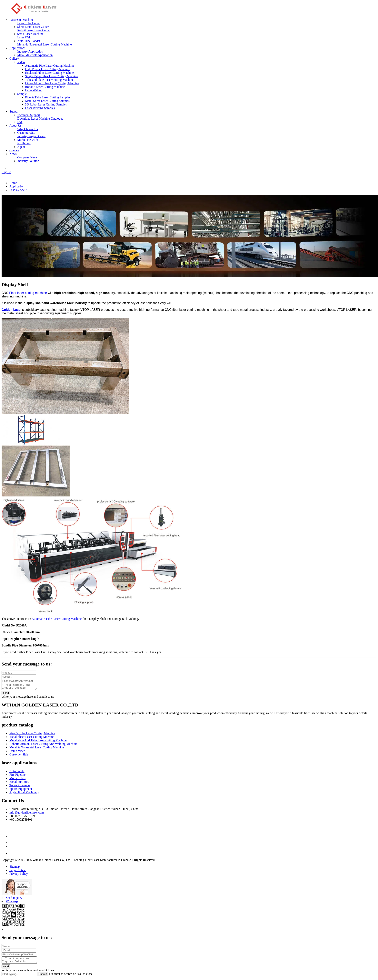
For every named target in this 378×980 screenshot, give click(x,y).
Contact (14, 150)
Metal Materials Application (35, 55)
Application (17, 186)
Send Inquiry (14, 899)
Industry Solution (28, 161)
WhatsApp (13, 902)
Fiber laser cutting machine (28, 293)
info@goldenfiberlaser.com (27, 814)
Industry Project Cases (31, 136)
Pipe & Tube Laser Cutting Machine (32, 734)
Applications (17, 48)
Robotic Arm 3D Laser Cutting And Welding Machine (43, 745)
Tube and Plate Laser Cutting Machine (49, 80)
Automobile (17, 772)
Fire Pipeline (17, 776)
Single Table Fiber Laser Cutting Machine (51, 76)
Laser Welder (33, 90)
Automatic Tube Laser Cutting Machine (56, 619)
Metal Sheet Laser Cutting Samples (47, 101)
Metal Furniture (19, 783)
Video (21, 62)
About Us (15, 126)
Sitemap (15, 868)
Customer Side (19, 756)
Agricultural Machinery (24, 793)
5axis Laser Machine (30, 34)
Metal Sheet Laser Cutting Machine (32, 738)
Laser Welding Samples (40, 108)
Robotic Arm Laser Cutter (34, 30)
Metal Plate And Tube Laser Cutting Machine (38, 741)
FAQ (20, 122)
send (6, 694)
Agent (21, 147)
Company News (27, 157)
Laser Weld (24, 37)
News (13, 154)
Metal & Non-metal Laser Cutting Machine (45, 44)
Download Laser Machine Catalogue (40, 119)
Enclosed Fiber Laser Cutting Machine (49, 73)
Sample (22, 94)
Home (13, 183)
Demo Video (17, 752)
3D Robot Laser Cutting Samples (46, 104)
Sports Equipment (21, 790)
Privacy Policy (19, 875)
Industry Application (30, 51)
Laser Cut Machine (21, 20)
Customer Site (26, 133)
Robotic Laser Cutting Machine (45, 87)
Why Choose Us (28, 129)
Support (14, 111)
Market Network (28, 140)
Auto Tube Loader (29, 41)
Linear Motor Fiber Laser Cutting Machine (52, 83)
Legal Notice (18, 871)
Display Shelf (18, 190)
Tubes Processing (20, 786)
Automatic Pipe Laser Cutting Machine (50, 66)
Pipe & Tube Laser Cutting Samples (48, 97)
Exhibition (24, 143)
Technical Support (29, 115)
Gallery (14, 59)
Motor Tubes (17, 779)
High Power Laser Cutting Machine (47, 69)
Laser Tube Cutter (29, 23)
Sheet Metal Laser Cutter (33, 27)
